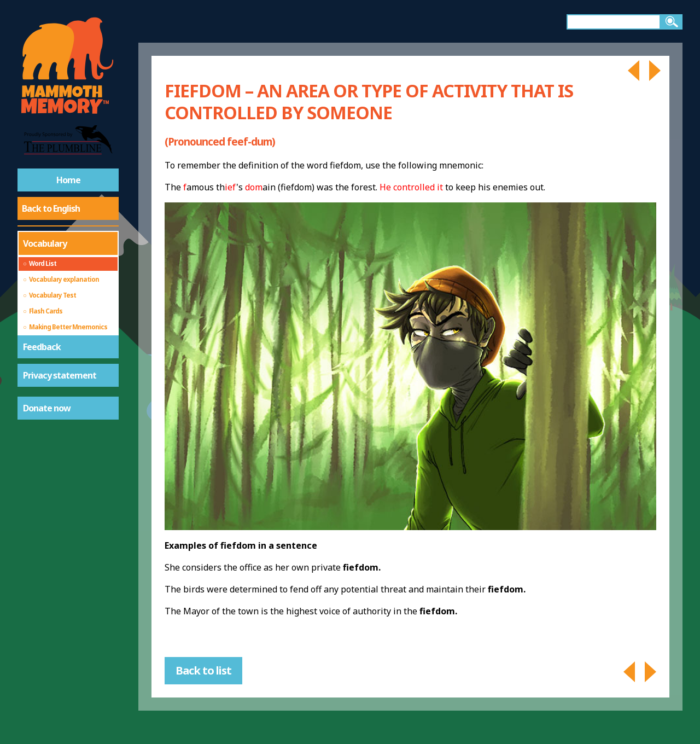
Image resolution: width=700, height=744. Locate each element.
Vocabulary (45, 243)
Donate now (47, 408)
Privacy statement (60, 375)
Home (68, 180)
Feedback (42, 347)
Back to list (203, 670)
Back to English (51, 208)
